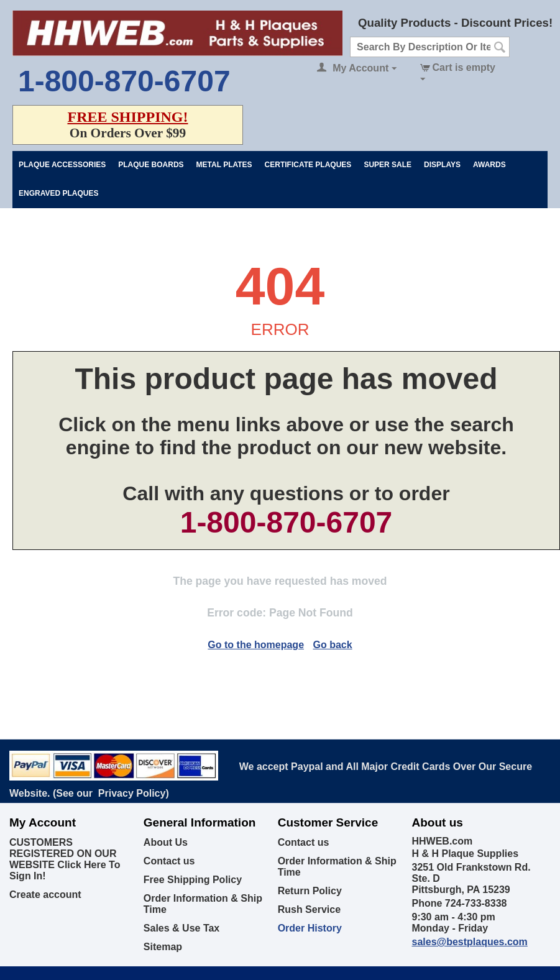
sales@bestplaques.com (469, 942)
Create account (45, 895)
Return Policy (310, 891)
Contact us (169, 861)
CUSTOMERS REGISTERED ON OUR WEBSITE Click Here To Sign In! (65, 859)
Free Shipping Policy (193, 880)
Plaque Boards (151, 165)
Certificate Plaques (308, 165)
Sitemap (163, 947)
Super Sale (388, 165)
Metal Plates (224, 165)
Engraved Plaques (58, 193)
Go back (332, 645)
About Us (166, 842)
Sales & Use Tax (181, 928)
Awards (489, 165)
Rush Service (309, 909)
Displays (442, 165)
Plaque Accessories (62, 165)
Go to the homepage (256, 645)
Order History (310, 928)
